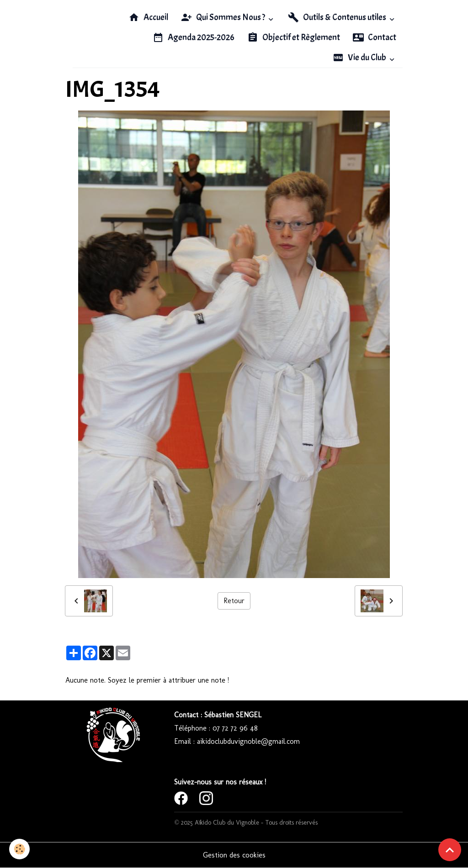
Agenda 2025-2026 (194, 37)
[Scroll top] (450, 850)
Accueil (148, 17)
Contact (375, 37)
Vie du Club (360, 58)
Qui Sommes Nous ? (224, 17)
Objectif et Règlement (294, 37)
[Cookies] (19, 849)
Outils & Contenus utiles (338, 17)
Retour (234, 601)
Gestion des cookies (234, 855)
